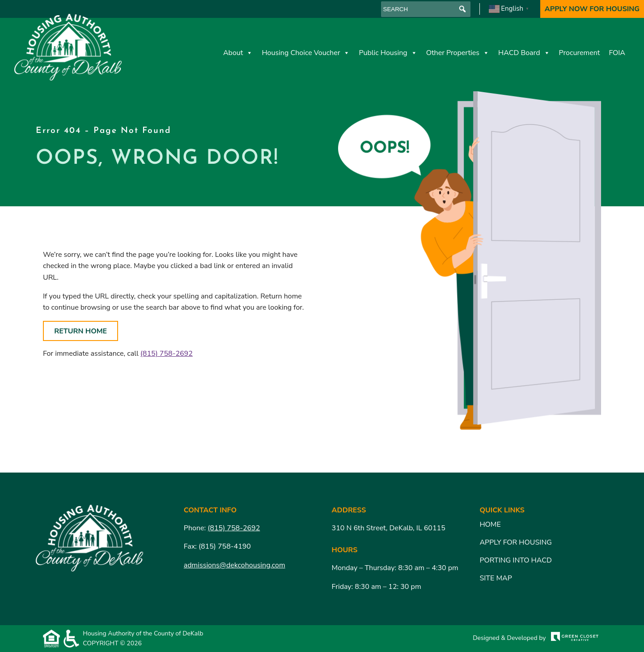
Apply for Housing (515, 542)
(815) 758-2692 (167, 354)
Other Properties (458, 53)
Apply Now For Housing (592, 9)
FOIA (617, 53)
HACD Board (524, 53)
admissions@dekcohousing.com (235, 565)
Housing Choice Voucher (306, 53)
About (238, 53)
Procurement (580, 53)
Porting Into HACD (516, 560)
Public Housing (388, 53)
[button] (463, 9)
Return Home (80, 331)
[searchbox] (426, 9)
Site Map (496, 578)
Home (490, 524)
